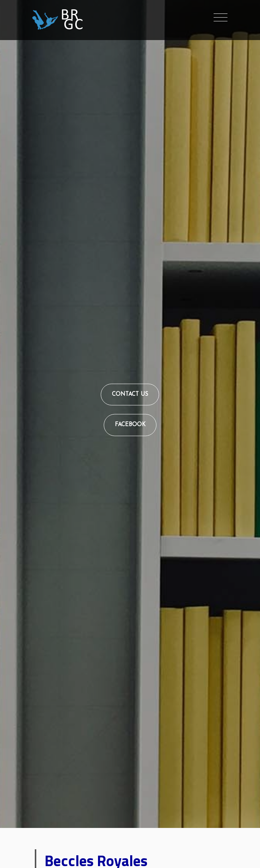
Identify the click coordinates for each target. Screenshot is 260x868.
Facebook (130, 425)
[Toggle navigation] (221, 18)
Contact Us (130, 394)
